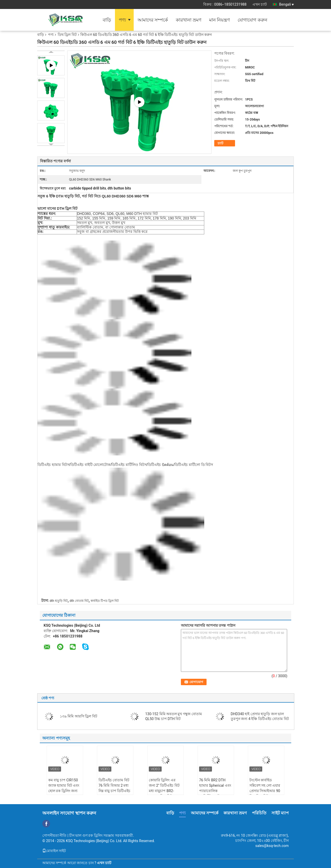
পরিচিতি (259, 813)
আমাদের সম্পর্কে (153, 20)
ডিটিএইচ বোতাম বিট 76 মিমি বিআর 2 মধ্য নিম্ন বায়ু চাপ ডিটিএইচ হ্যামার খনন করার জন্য (115, 788)
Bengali (286, 4)
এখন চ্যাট (260, 4)
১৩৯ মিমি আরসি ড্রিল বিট (79, 716)
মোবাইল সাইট (54, 851)
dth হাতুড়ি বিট (59, 601)
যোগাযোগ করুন (252, 20)
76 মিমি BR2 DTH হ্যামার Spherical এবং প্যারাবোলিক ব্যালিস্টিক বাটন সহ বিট (215, 791)
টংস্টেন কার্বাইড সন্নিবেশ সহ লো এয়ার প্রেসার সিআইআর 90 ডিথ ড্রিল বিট (265, 788)
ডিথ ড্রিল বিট (67, 35)
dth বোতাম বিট (79, 601)
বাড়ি (107, 20)
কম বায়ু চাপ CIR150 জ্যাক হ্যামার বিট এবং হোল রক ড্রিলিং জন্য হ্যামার (64, 788)
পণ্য (122, 20)
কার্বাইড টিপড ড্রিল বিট (105, 601)
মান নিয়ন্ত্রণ (220, 20)
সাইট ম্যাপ (280, 813)
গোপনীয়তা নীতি (54, 835)
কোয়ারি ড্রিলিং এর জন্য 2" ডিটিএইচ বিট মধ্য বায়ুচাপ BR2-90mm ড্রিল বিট (164, 788)
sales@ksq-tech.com (272, 846)
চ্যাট (220, 143)
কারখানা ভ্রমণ (188, 20)
